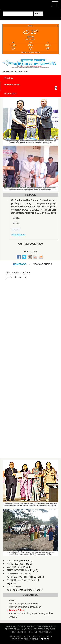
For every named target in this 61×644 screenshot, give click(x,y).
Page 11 (35, 580)
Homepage (20, 264)
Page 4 (31, 590)
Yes (18, 218)
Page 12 (11, 583)
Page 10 (26, 580)
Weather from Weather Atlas (30, 52)
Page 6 (28, 560)
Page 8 (27, 567)
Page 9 (34, 570)
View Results (18, 235)
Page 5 (39, 590)
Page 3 (23, 590)
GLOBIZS (45, 639)
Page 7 (40, 577)
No (17, 223)
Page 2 (27, 564)
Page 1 (15, 590)
